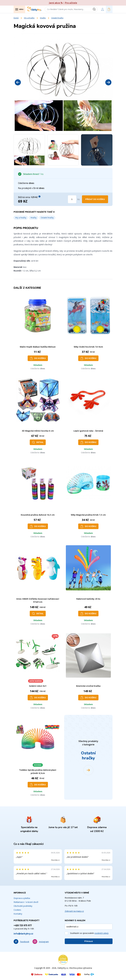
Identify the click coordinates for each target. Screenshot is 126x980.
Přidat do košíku (95, 199)
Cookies (17, 910)
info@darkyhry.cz (23, 934)
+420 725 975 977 (23, 925)
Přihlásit (89, 941)
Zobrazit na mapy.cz (74, 911)
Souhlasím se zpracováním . (89, 933)
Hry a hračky (29, 18)
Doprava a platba (22, 898)
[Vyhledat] (95, 9)
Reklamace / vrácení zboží (26, 902)
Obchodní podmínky (23, 906)
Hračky (43, 18)
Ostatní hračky (57, 18)
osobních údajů (102, 933)
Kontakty (18, 914)
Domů (16, 18)
